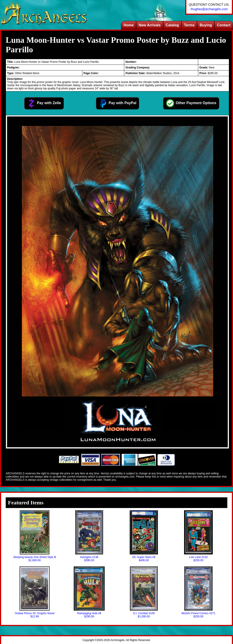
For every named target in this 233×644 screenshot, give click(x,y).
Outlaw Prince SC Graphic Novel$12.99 (35, 592)
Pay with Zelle (44, 103)
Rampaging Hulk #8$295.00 (89, 592)
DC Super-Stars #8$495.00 (144, 536)
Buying (206, 25)
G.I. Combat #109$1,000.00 (144, 592)
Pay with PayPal (117, 103)
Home (129, 25)
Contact (224, 25)
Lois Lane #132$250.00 (198, 536)
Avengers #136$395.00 (89, 536)
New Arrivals (149, 25)
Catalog (172, 25)
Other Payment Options (191, 103)
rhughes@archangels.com (209, 9)
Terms (189, 25)
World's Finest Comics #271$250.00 (199, 592)
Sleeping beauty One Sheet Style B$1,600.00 (35, 536)
